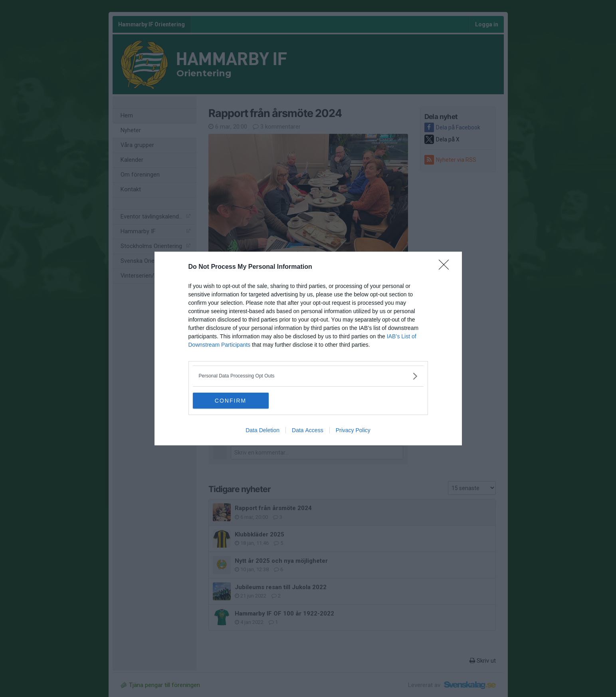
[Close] (446, 267)
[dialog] (308, 348)
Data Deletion (262, 430)
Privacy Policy (353, 430)
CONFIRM (231, 401)
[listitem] (308, 376)
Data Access (308, 430)
